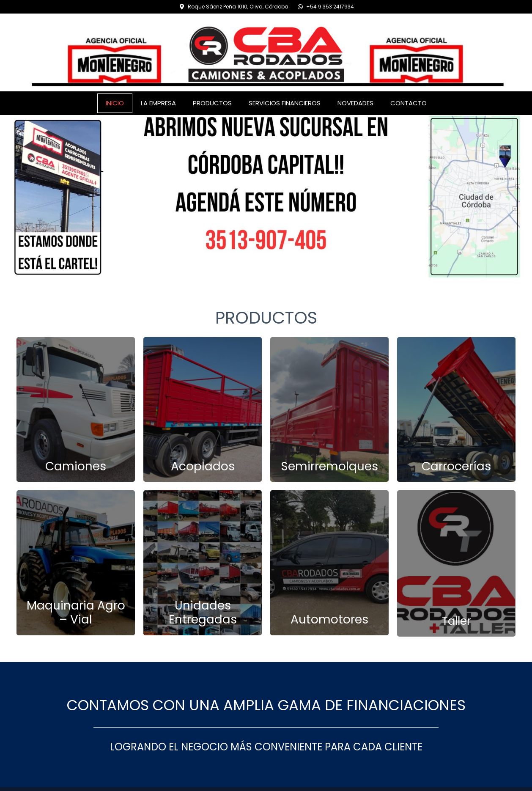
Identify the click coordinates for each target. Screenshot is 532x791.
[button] (9, 198)
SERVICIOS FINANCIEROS (285, 103)
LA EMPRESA (158, 103)
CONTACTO (409, 103)
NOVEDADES (355, 103)
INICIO (115, 103)
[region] (266, 198)
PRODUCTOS (212, 103)
